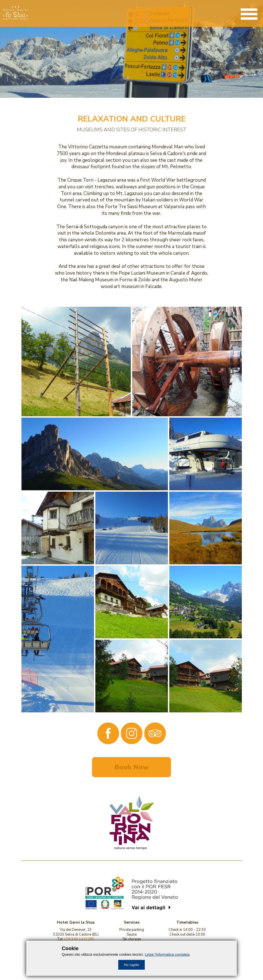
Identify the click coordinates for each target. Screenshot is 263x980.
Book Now (131, 767)
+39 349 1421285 (79, 939)
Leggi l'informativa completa (167, 954)
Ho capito (131, 965)
